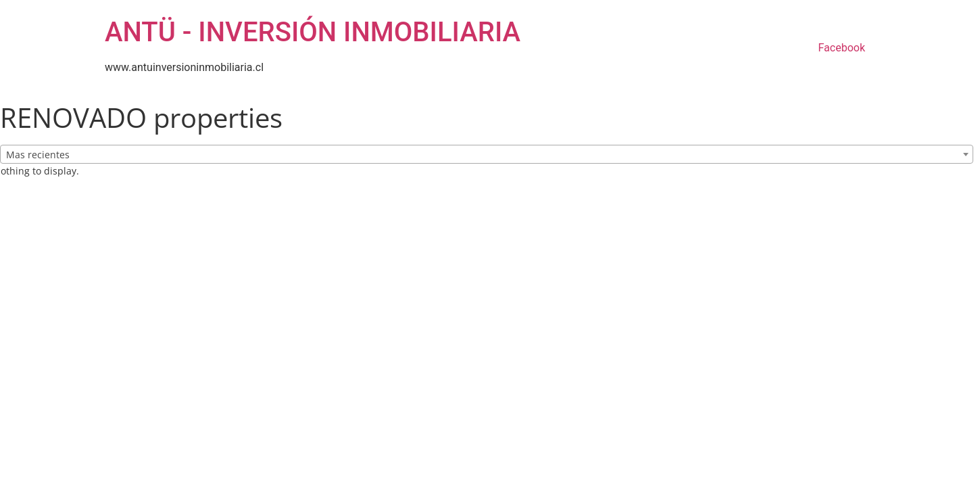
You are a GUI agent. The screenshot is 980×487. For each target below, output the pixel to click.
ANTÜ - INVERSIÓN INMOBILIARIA (313, 32)
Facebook (842, 48)
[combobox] (487, 154)
